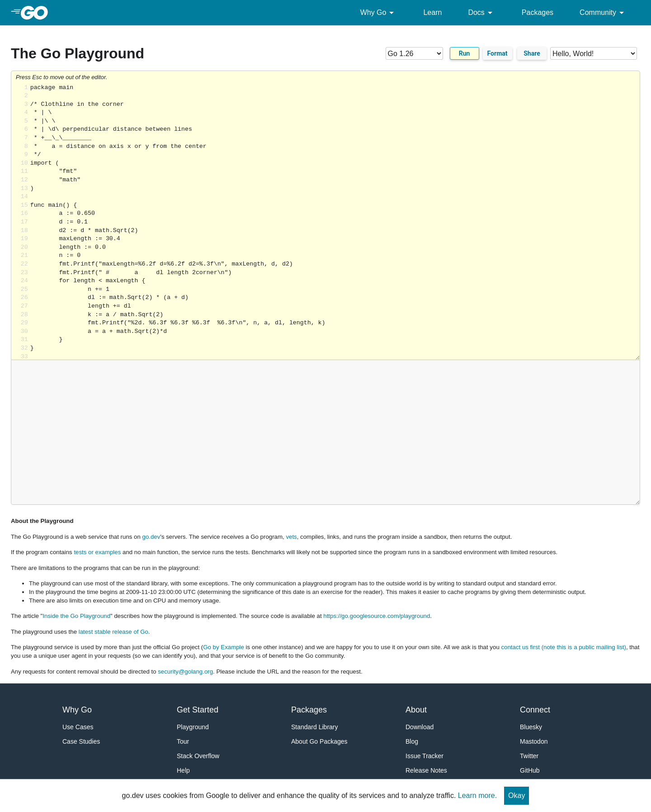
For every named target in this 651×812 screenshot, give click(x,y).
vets (291, 537)
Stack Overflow (198, 756)
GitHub (530, 770)
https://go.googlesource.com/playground (377, 616)
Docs (481, 13)
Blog (412, 741)
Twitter (529, 756)
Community (603, 13)
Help (183, 770)
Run (465, 53)
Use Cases (78, 727)
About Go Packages (319, 741)
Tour (183, 741)
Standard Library (315, 727)
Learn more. (477, 795)
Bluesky (531, 727)
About (416, 710)
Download (420, 727)
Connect (535, 710)
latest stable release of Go (113, 632)
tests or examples (97, 552)
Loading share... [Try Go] (335, 222)
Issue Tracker (425, 756)
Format (498, 53)
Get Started (198, 710)
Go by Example (224, 647)
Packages (538, 12)
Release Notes (426, 770)
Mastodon (534, 741)
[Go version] (414, 53)
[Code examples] (594, 53)
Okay (517, 795)
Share (532, 53)
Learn (432, 12)
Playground (193, 727)
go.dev (151, 537)
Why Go (379, 13)
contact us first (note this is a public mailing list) (563, 647)
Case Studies (81, 741)
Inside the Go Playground (76, 616)
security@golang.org (185, 672)
